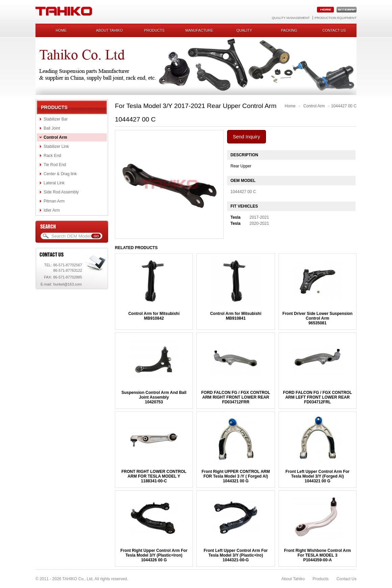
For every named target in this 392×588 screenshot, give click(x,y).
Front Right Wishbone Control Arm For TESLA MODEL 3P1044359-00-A (317, 555)
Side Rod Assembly (61, 192)
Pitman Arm (54, 201)
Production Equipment (336, 18)
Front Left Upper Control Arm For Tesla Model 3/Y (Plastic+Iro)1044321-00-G (236, 555)
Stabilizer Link (56, 146)
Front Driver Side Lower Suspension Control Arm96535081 (317, 318)
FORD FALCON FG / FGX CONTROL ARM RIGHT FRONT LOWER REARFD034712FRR (236, 397)
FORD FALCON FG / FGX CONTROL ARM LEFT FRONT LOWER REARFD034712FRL (318, 397)
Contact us (334, 30)
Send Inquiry (247, 137)
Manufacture (199, 30)
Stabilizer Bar (56, 119)
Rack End (52, 156)
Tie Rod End (55, 165)
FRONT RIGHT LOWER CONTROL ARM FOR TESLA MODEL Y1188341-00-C (154, 476)
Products (154, 30)
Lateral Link (54, 183)
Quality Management (291, 18)
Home (61, 30)
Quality (244, 30)
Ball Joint (52, 128)
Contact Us (347, 579)
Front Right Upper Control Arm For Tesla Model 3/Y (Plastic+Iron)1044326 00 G (154, 555)
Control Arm (55, 137)
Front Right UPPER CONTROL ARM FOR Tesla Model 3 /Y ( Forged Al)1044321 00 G (236, 476)
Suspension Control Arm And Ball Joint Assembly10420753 (154, 397)
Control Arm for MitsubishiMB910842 (154, 316)
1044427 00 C (344, 106)
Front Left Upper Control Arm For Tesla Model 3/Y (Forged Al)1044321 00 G (318, 476)
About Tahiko (109, 30)
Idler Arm (52, 210)
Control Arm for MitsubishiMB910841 (236, 316)
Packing (289, 30)
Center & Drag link (60, 174)
